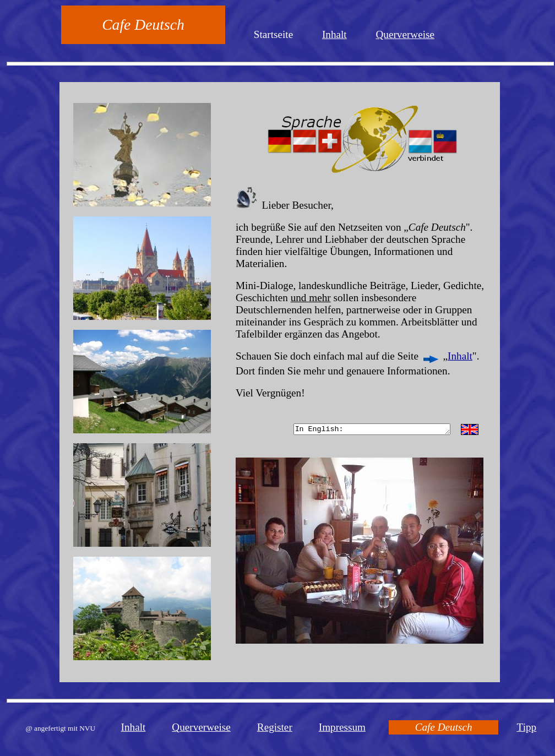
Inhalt (334, 34)
